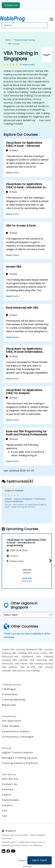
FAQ (5, 811)
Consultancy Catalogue (18, 737)
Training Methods (14, 700)
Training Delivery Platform (20, 763)
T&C (5, 816)
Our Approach (11, 721)
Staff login (27, 866)
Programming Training (25, 40)
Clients (7, 795)
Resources (9, 705)
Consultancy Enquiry (16, 732)
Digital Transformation (17, 753)
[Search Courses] (25, 25)
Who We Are (10, 779)
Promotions (10, 694)
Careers (7, 805)
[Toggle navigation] (51, 19)
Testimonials (10, 800)
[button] (50, 561)
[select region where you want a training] (27, 615)
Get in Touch (40, 860)
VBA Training (14, 44)
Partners (8, 789)
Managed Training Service (19, 758)
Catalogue (9, 689)
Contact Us (11, 5)
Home (8, 40)
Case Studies (10, 726)
